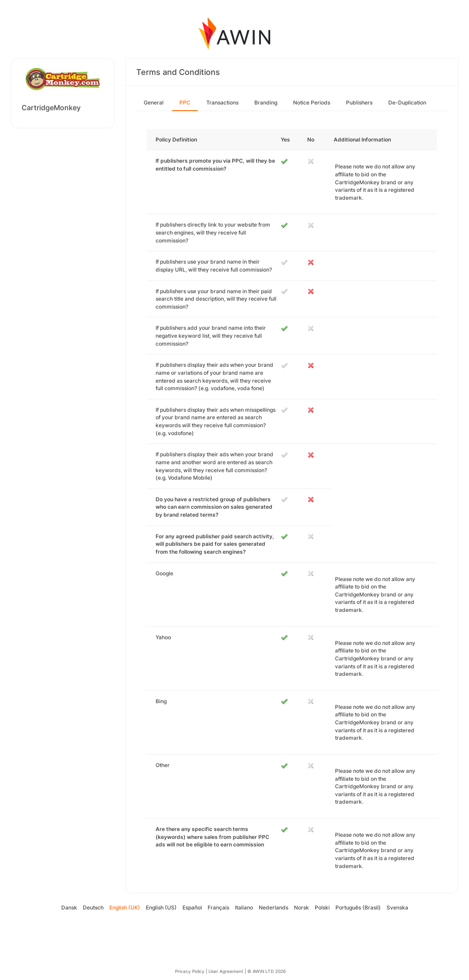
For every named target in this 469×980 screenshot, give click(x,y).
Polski (322, 907)
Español (192, 907)
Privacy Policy (190, 971)
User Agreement (226, 971)
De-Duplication (407, 102)
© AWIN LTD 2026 (266, 971)
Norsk (301, 907)
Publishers (359, 102)
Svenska (397, 907)
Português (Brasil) (358, 907)
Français (218, 907)
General (154, 102)
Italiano (244, 907)
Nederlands (274, 907)
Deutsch (93, 907)
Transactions (222, 102)
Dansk (69, 907)
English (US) (161, 907)
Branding (266, 102)
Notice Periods (312, 102)
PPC (185, 102)
